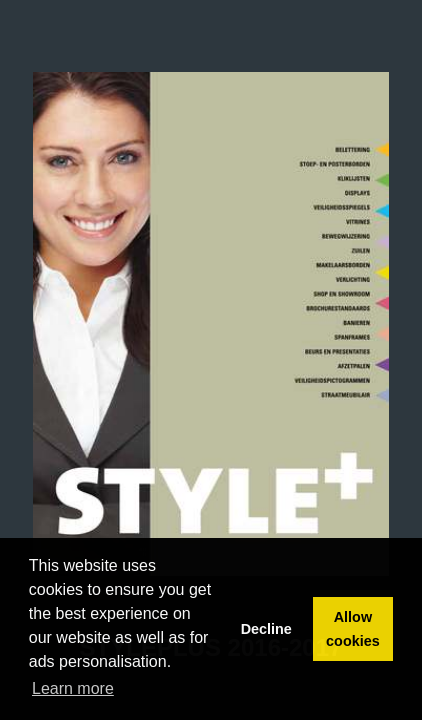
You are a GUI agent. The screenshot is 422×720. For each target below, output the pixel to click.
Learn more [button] (73, 688)
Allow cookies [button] (353, 629)
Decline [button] (266, 629)
